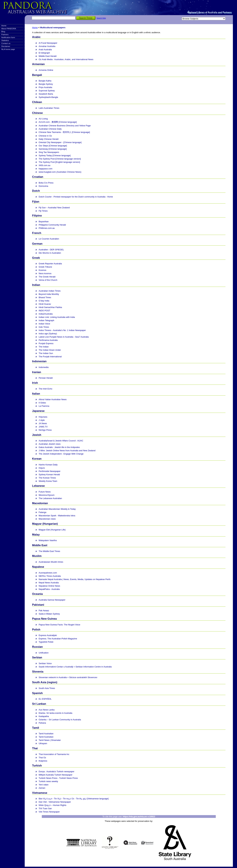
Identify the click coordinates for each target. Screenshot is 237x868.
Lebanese (38, 486)
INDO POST (44, 311)
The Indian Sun (46, 353)
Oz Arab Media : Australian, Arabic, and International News (66, 59)
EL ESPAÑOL (45, 699)
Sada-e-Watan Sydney (49, 614)
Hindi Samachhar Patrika (50, 307)
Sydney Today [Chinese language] (55, 155)
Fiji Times (43, 211)
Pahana (42, 723)
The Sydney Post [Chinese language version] (60, 159)
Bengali (37, 75)
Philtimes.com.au (47, 228)
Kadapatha (44, 716)
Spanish (37, 693)
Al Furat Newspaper (48, 43)
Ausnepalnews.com (48, 573)
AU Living (43, 119)
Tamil (36, 728)
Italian (36, 394)
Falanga (42, 512)
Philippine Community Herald (52, 225)
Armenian (38, 64)
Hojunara (43, 417)
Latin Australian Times (49, 108)
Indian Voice (44, 324)
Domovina (43, 186)
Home (4, 26)
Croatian (38, 177)
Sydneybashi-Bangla (48, 97)
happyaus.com (46, 169)
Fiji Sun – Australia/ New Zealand (54, 208)
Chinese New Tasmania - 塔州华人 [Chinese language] (64, 132)
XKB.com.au (45, 165)
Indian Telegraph (46, 320)
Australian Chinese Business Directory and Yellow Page (65, 126)
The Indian (44, 347)
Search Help (101, 18)
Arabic (36, 37)
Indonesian (39, 361)
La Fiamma (44, 406)
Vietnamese (40, 793)
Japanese (38, 411)
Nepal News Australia (49, 583)
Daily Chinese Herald (49, 139)
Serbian (37, 657)
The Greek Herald (47, 277)
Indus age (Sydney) (48, 334)
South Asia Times (47, 688)
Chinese (37, 113)
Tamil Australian (46, 734)
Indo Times (44, 327)
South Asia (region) (45, 682)
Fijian (36, 202)
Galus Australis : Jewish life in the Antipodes (59, 447)
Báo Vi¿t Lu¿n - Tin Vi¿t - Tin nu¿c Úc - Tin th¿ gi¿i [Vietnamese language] (74, 799)
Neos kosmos (45, 273)
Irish (35, 383)
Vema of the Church (48, 280)
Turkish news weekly (48, 781)
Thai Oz (42, 758)
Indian (36, 285)
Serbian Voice (45, 663)
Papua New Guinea (44, 619)
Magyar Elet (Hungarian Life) (52, 530)
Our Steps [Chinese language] (53, 146)
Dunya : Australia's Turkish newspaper (57, 771)
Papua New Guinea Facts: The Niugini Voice (59, 625)
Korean (37, 459)
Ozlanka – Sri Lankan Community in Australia (60, 720)
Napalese (38, 567)
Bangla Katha (45, 81)
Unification (44, 653)
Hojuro (42, 468)
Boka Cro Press (46, 183)
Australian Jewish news (50, 444)
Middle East (40, 545)
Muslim (37, 556)
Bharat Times (45, 297)
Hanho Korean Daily (48, 465)
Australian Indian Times (50, 291)
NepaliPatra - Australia (49, 589)
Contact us (6, 43)
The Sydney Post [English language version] (59, 162)
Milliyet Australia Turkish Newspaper (56, 775)
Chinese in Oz (45, 136)
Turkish (37, 766)
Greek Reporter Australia (50, 264)
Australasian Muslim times (51, 562)
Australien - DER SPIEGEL (51, 250)
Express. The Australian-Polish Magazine (58, 639)
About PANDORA (9, 29)
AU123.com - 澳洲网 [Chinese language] (58, 122)
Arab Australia (45, 50)
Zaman (42, 788)
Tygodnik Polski (46, 642)
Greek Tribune (45, 267)
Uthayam (43, 743)
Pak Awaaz (44, 611)
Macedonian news (47, 519)
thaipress (43, 761)
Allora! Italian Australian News (53, 399)
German (37, 244)
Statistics (5, 40)
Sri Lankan (39, 704)
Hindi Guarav (45, 304)
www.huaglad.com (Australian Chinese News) (60, 172)
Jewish (37, 435)
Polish (36, 630)
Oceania (37, 594)
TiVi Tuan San (45, 808)
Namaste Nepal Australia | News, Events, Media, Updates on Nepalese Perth (75, 579)
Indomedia (44, 367)
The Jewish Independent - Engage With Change (61, 454)
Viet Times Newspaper (49, 812)
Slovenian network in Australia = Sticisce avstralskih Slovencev (68, 677)
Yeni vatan (44, 785)
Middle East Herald (48, 56)
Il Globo (42, 403)
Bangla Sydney (46, 84)
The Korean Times (47, 478)
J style (42, 420)
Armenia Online (46, 70)
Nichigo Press (45, 430)
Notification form (8, 37)
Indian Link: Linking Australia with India (57, 317)
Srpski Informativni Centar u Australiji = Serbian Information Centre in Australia (75, 667)
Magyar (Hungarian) (45, 524)
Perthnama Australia (48, 340)
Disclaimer (6, 46)
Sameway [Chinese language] (53, 149)
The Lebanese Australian (50, 498)
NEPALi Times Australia (50, 576)
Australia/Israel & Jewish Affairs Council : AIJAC (61, 441)
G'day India (44, 301)
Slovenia (38, 672)
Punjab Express (46, 343)
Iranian (37, 372)
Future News (45, 492)
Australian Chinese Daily (50, 129)
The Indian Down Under (50, 350)
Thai (35, 748)
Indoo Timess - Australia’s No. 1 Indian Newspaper (62, 330)
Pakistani (38, 605)
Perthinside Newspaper (50, 471)
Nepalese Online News (49, 586)
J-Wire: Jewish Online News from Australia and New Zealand (67, 451)
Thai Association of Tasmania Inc (54, 754)
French (37, 233)
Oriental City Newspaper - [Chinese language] (60, 142)
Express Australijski (48, 635)
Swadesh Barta (46, 94)
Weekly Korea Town (48, 481)
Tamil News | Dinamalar (50, 740)
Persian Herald (46, 378)
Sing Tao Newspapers (49, 152)
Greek (36, 258)
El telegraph (44, 53)
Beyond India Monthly (49, 294)
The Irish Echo (46, 389)
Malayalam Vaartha (48, 540)
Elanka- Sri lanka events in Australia (55, 713)
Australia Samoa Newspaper (52, 600)
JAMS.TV (43, 427)
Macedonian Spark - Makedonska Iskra (57, 516)
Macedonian (40, 503)
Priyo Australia (45, 87)
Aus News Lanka (47, 710)
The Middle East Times (49, 551)
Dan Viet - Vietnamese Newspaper (55, 802)
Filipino (37, 216)
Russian (37, 647)
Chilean (37, 102)
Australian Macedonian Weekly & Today (57, 509)
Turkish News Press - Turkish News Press (58, 778)
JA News (43, 423)
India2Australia (46, 314)
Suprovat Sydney (47, 91)
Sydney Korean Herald (49, 474)
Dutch (36, 191)
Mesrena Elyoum (47, 495)
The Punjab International (50, 357)
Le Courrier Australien (49, 239)
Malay (36, 535)
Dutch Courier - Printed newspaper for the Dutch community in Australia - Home (76, 197)
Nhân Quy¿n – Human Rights (53, 805)
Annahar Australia (47, 46)
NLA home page (8, 49)
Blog (3, 32)
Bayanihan (44, 222)
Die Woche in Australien (50, 253)
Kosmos (42, 270)
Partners (5, 34)
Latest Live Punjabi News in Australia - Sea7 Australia (64, 337)
